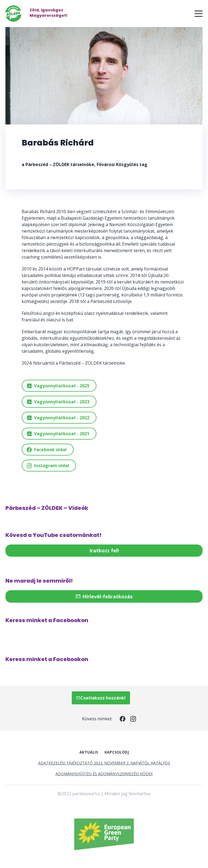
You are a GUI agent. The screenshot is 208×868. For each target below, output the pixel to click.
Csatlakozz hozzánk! (101, 698)
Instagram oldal (48, 466)
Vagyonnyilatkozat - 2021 (58, 434)
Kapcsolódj (117, 752)
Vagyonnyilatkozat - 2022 (58, 418)
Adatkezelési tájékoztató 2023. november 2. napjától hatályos (104, 763)
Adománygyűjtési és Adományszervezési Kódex (104, 774)
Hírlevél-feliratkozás (104, 596)
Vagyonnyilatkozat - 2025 (58, 386)
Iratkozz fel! (104, 550)
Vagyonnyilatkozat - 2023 (58, 402)
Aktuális (89, 752)
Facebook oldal (46, 450)
